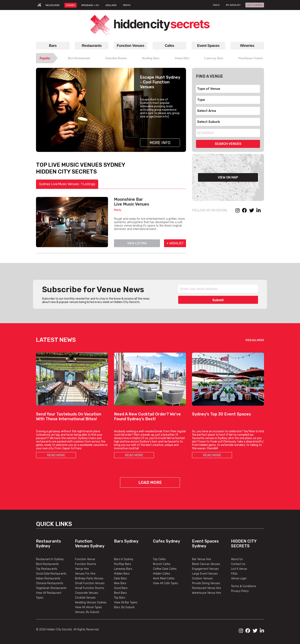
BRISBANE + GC (90, 5)
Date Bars (120, 578)
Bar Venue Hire (201, 559)
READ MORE (56, 455)
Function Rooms (116, 58)
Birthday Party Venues (89, 578)
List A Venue (239, 569)
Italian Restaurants (48, 578)
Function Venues (130, 46)
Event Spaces (208, 46)
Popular (45, 58)
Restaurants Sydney (48, 544)
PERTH (127, 5)
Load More (150, 482)
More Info (160, 143)
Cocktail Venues (85, 598)
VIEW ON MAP (228, 177)
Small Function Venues (90, 583)
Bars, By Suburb (124, 607)
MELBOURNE (53, 5)
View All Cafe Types (165, 583)
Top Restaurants (47, 569)
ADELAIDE (111, 5)
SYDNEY (70, 5)
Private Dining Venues (206, 583)
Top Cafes (159, 559)
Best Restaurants (79, 58)
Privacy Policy (240, 591)
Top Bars (120, 598)
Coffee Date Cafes (165, 569)
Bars (53, 46)
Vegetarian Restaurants (51, 588)
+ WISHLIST (175, 243)
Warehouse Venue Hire (206, 593)
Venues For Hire (85, 574)
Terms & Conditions (244, 586)
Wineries (247, 46)
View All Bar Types (126, 602)
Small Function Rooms (90, 588)
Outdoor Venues (202, 578)
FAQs (234, 574)
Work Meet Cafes (164, 578)
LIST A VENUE (255, 5)
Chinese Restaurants (50, 583)
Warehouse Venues (251, 58)
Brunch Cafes (162, 564)
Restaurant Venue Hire (206, 588)
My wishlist (233, 5)
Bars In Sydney (124, 559)
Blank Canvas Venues (206, 564)
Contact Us (238, 564)
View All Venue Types (88, 607)
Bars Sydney (126, 541)
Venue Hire (182, 58)
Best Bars (120, 593)
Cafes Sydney (166, 541)
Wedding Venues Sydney (91, 602)
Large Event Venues (205, 574)
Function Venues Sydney (90, 544)
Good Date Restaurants (51, 574)
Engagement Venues (205, 569)
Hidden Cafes (162, 574)
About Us (237, 559)
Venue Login (239, 578)
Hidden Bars (122, 574)
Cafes (169, 46)
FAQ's (216, 5)
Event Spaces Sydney (205, 544)
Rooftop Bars (151, 58)
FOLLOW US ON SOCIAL (210, 210)
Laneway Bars (214, 58)
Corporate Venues (87, 593)
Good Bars (121, 588)
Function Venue (85, 559)
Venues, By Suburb (87, 612)
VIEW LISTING (137, 243)
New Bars (120, 583)
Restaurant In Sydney (50, 559)
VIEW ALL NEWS (255, 340)
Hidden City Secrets (244, 544)
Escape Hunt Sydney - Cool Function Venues (160, 82)
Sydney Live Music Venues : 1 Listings (67, 184)
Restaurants (92, 46)
